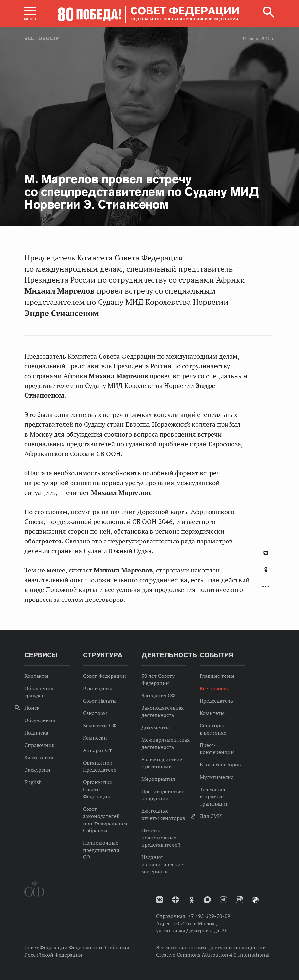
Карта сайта (39, 757)
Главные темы (217, 676)
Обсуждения (40, 720)
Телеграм (223, 900)
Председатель (216, 701)
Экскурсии (37, 770)
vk (159, 900)
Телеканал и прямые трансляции (214, 796)
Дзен (175, 900)
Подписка (36, 733)
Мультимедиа (217, 777)
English (33, 782)
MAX (207, 900)
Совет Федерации (104, 676)
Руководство (98, 688)
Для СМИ (211, 816)
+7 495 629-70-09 (209, 916)
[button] (30, 13)
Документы (156, 727)
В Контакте (266, 553)
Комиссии (95, 738)
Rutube (239, 900)
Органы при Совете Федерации (98, 789)
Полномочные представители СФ (101, 850)
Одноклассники (266, 570)
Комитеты (212, 713)
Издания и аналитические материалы (162, 864)
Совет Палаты (100, 701)
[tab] (266, 573)
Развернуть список (266, 587)
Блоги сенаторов (220, 765)
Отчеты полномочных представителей (161, 838)
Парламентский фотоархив (255, 900)
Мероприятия (158, 779)
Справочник (39, 745)
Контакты (36, 676)
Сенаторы (95, 713)
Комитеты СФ (100, 725)
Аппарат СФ (98, 750)
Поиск (32, 708)
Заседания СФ (158, 695)
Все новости (42, 38)
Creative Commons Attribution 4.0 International (213, 955)
